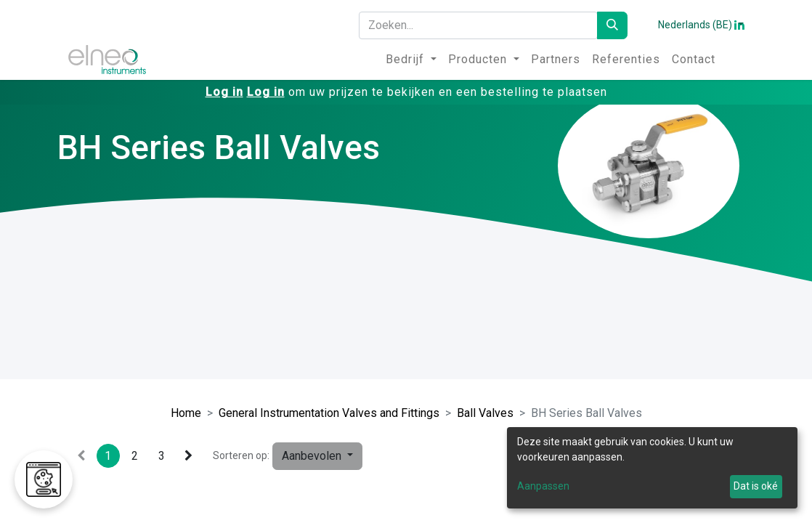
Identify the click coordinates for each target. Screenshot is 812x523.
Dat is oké (756, 486)
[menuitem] (411, 60)
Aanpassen (543, 486)
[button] (317, 456)
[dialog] (652, 468)
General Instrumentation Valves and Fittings (329, 413)
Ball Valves (485, 413)
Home (186, 413)
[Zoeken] (612, 25)
